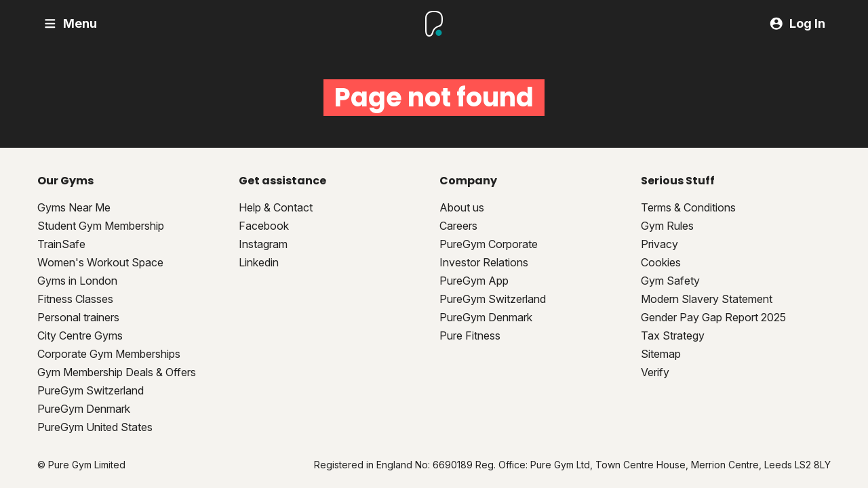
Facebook (264, 226)
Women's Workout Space (100, 262)
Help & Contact (276, 207)
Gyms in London (77, 281)
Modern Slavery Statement (707, 299)
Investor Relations (484, 262)
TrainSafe (61, 244)
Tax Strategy (673, 335)
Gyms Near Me (74, 207)
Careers (458, 226)
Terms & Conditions (688, 207)
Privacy (659, 244)
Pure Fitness (470, 335)
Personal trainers (78, 317)
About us (462, 207)
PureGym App (474, 281)
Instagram (263, 244)
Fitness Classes (75, 299)
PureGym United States (95, 427)
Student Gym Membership (101, 226)
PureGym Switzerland (91, 390)
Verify (655, 372)
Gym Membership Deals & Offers (117, 372)
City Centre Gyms (80, 335)
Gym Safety (670, 281)
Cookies (661, 262)
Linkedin (259, 262)
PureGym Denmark (84, 409)
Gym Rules (667, 226)
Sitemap (661, 354)
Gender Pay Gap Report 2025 (713, 317)
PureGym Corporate (489, 244)
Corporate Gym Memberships (109, 354)
